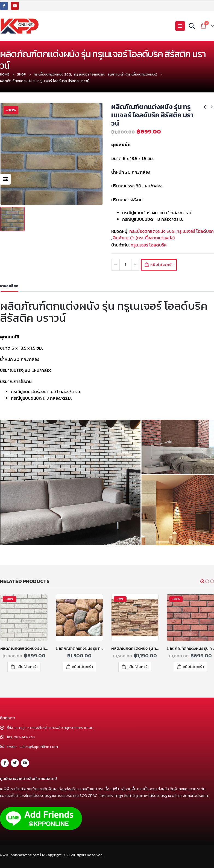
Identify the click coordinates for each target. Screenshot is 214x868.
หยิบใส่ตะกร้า (165, 265)
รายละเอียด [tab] (9, 286)
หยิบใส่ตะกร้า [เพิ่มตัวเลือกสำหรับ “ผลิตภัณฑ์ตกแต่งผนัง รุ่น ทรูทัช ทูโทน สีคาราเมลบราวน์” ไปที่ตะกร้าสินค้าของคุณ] (138, 667)
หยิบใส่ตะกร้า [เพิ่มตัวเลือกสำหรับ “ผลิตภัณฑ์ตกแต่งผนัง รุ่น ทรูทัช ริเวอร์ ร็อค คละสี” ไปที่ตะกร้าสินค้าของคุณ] (82, 667)
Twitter (15, 763)
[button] (202, 581)
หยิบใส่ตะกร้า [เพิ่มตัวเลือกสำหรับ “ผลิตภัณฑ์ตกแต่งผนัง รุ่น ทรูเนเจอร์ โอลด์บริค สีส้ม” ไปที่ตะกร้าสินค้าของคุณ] (193, 667)
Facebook (5, 763)
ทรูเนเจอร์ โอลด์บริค (149, 245)
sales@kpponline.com (40, 747)
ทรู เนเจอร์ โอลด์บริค (195, 231)
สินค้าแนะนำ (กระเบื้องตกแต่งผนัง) (144, 238)
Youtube (25, 763)
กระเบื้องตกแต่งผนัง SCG (152, 231)
